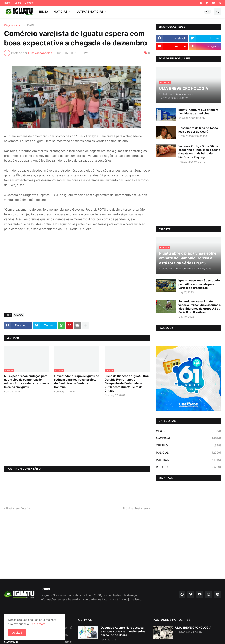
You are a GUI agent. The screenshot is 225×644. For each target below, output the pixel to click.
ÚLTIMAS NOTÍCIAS (90, 12)
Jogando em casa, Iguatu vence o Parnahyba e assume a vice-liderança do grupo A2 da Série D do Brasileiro (199, 307)
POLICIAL (189, 453)
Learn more (38, 624)
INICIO (44, 12)
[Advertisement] (77, 280)
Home (7, 3)
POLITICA (189, 460)
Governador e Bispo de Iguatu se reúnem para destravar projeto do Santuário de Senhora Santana (77, 381)
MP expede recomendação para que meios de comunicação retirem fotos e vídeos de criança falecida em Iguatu (27, 381)
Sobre (18, 3)
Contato (29, 3)
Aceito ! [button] (17, 632)
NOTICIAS (61, 12)
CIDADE (30, 25)
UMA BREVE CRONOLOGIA (193, 628)
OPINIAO (189, 445)
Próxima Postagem (135, 508)
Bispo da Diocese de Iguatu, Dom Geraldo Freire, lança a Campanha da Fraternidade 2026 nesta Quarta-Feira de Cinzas (127, 383)
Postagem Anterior (18, 508)
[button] (208, 12)
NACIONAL (189, 438)
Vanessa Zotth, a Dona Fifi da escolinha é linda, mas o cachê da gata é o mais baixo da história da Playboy (199, 152)
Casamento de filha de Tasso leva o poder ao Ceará (198, 130)
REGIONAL (189, 467)
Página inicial (13, 25)
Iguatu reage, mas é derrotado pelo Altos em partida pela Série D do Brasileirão (199, 284)
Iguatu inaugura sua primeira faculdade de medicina (198, 112)
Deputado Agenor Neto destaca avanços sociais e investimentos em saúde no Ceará (123, 631)
